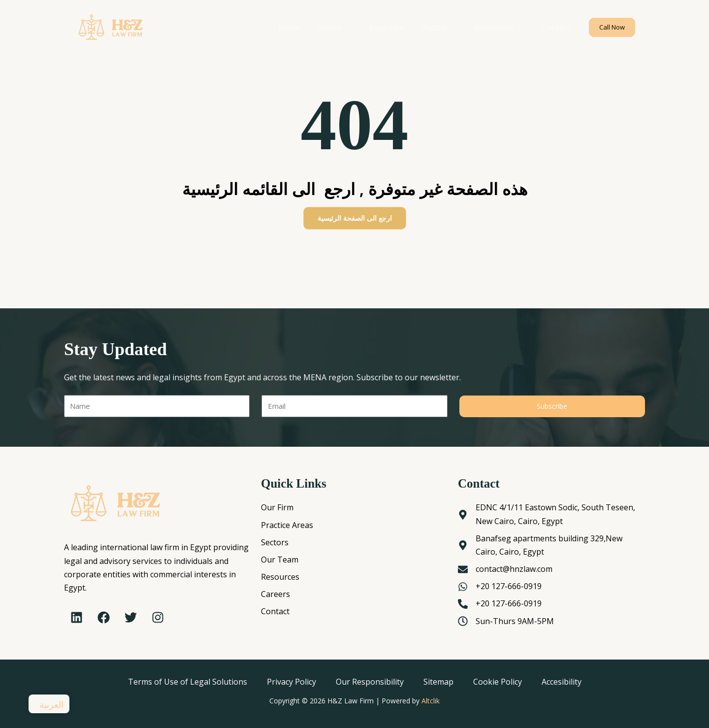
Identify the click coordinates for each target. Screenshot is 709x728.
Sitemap (438, 682)
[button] (612, 27)
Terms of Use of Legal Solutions (188, 682)
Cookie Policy (498, 682)
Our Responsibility (370, 682)
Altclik (431, 701)
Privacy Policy (291, 682)
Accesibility (562, 682)
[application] (356, 28)
